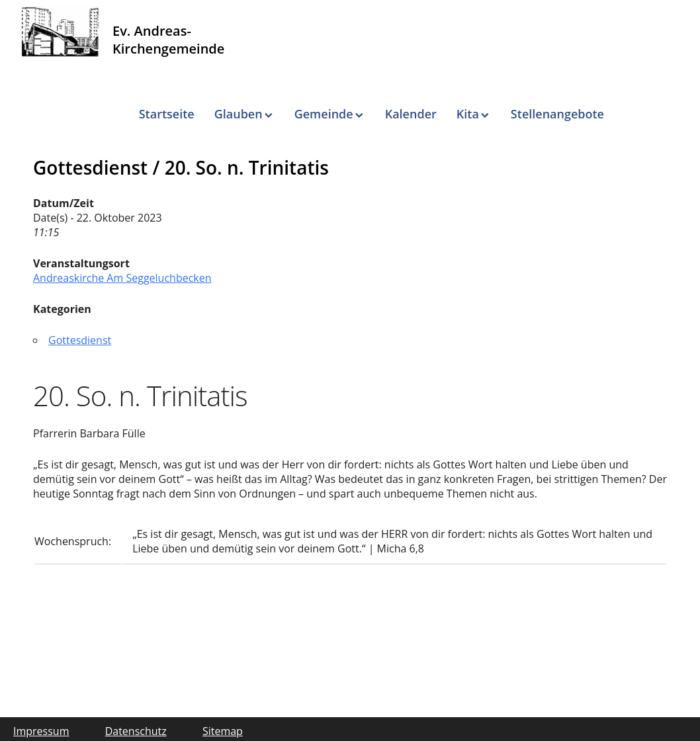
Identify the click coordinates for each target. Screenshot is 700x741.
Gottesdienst (80, 340)
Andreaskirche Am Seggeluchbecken (122, 278)
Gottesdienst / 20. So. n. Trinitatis (181, 167)
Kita (468, 114)
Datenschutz (136, 731)
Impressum (41, 731)
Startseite (167, 114)
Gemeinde (324, 114)
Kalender (411, 114)
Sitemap (223, 731)
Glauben (239, 114)
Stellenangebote (557, 114)
